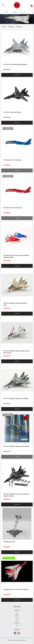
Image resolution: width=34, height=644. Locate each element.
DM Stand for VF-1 (9, 542)
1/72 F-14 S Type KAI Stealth (12, 112)
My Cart (17, 620)
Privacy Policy (17, 624)
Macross (19, 27)
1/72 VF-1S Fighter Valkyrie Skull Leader (16, 447)
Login (17, 613)
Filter (6, 12)
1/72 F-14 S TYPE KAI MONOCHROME (15, 65)
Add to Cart (17, 75)
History (17, 622)
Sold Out (8, 128)
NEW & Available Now (9, 558)
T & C (17, 626)
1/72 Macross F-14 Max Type (12, 160)
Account (17, 617)
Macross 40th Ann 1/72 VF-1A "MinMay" (16, 590)
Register (17, 615)
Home (4, 27)
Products (11, 27)
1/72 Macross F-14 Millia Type (13, 208)
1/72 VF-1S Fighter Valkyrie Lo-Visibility (16, 399)
